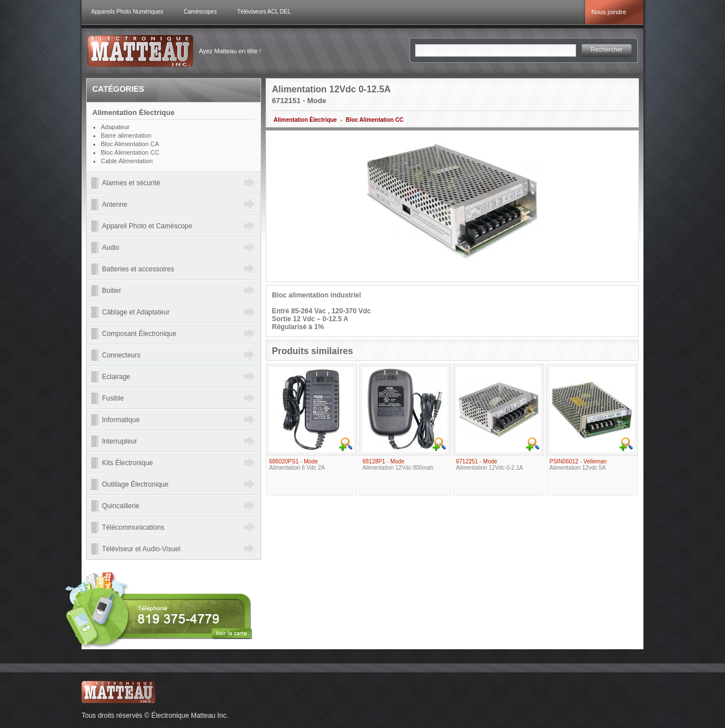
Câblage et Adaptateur (136, 312)
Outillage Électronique (135, 484)
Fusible (113, 398)
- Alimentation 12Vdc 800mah (398, 465)
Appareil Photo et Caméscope (147, 226)
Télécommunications (133, 527)
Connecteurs (121, 355)
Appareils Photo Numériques (127, 12)
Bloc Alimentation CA (130, 144)
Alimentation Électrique (305, 120)
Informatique (121, 420)
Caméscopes (200, 12)
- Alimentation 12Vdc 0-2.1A (489, 465)
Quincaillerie (121, 506)
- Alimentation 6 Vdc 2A (297, 465)
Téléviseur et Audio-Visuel (141, 549)
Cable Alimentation (127, 161)
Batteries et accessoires (138, 269)
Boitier (112, 291)
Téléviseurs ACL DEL (264, 12)
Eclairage (116, 377)
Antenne (115, 205)
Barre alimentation (126, 135)
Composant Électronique (139, 334)
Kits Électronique (127, 463)
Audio (111, 248)
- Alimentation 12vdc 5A (578, 465)
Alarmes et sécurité (131, 183)
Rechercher (607, 49)
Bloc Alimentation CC (374, 120)
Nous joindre (609, 12)
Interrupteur (120, 441)
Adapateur (115, 127)
